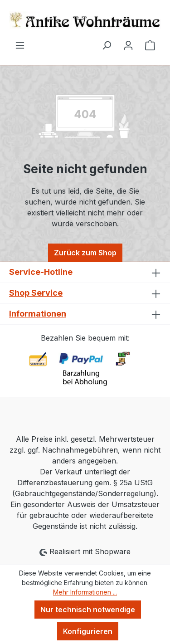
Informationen (38, 314)
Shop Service (36, 293)
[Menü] (20, 45)
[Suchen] (107, 45)
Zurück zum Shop (85, 253)
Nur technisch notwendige (88, 610)
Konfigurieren (88, 631)
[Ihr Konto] (128, 45)
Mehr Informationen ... (85, 592)
